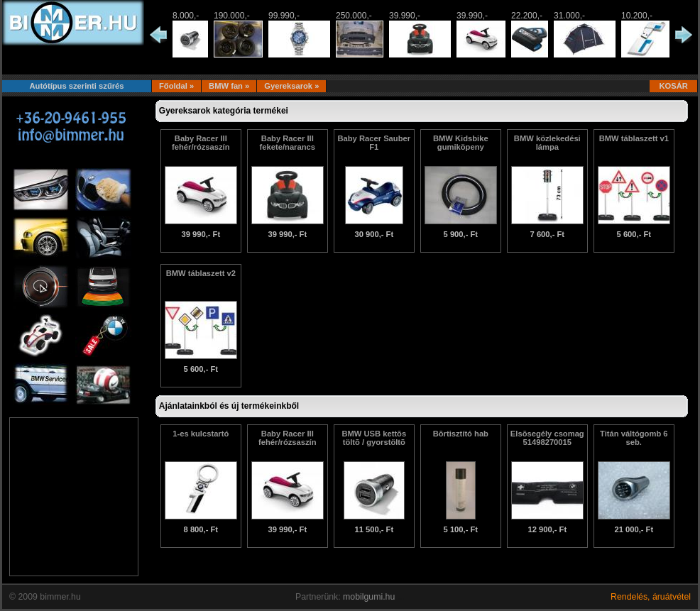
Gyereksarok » (291, 86)
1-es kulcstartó (201, 434)
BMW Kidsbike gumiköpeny (461, 143)
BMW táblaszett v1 (634, 138)
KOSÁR (673, 86)
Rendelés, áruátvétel (651, 597)
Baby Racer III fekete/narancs (288, 143)
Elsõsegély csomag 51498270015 (547, 438)
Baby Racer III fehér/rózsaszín (201, 143)
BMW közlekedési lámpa (547, 143)
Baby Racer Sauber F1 (374, 143)
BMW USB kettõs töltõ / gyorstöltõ (374, 438)
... (401, 597)
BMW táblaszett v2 (201, 273)
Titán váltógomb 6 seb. (634, 438)
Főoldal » (176, 86)
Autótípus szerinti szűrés (76, 86)
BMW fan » (229, 86)
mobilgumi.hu (369, 597)
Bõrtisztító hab (461, 434)
